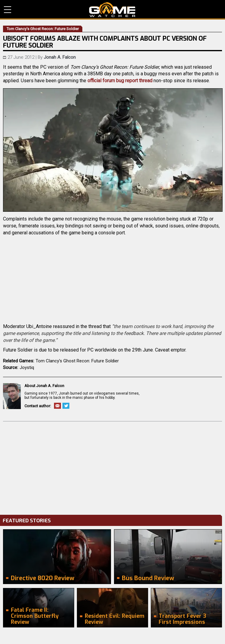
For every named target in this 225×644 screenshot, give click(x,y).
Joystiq (27, 367)
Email (57, 406)
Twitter (66, 406)
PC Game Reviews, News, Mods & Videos (112, 10)
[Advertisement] (112, 467)
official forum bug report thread (120, 81)
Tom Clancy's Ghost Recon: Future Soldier (77, 361)
